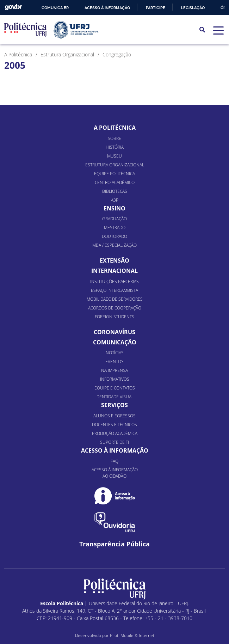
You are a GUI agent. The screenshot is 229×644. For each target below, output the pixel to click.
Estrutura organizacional (115, 165)
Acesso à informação (107, 8)
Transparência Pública (114, 544)
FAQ (114, 461)
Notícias (115, 353)
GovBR (13, 7)
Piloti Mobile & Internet (132, 635)
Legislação (193, 8)
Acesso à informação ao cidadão (115, 473)
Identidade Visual (114, 397)
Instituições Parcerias (114, 281)
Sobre (114, 138)
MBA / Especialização (114, 245)
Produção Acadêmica (115, 433)
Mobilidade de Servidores (115, 299)
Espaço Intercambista (114, 290)
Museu (114, 156)
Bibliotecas (115, 191)
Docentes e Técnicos (114, 425)
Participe (156, 8)
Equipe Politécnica (114, 174)
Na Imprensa (114, 370)
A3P (115, 200)
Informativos (115, 379)
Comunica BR (55, 8)
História (115, 147)
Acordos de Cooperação (115, 308)
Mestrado (115, 228)
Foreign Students (114, 317)
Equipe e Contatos (115, 388)
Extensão (114, 260)
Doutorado (114, 236)
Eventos (114, 361)
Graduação (114, 219)
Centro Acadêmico (115, 182)
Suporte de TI (114, 442)
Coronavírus (114, 332)
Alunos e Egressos (114, 416)
